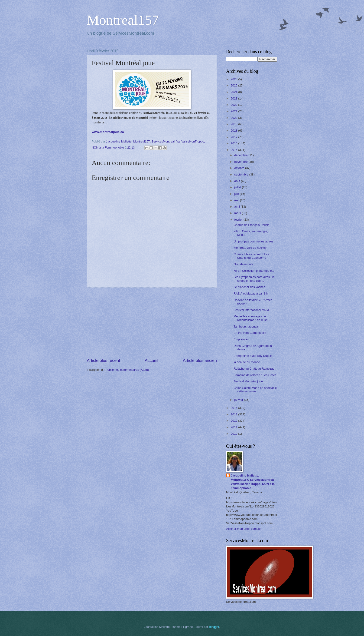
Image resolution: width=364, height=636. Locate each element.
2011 (234, 427)
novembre (241, 162)
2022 (234, 105)
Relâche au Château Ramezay (254, 369)
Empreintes (241, 339)
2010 (234, 434)
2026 (234, 79)
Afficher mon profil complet (244, 529)
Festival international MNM (251, 310)
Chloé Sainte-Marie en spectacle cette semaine (255, 390)
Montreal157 (123, 20)
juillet (238, 187)
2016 (234, 143)
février (239, 220)
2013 (234, 414)
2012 (234, 421)
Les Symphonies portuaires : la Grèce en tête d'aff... (254, 279)
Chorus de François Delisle (252, 225)
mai (237, 200)
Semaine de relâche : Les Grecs (255, 375)
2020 (234, 118)
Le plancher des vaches (249, 287)
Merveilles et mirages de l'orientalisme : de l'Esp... (252, 318)
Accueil (151, 361)
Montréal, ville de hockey (250, 248)
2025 (234, 85)
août (238, 181)
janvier (239, 400)
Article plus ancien (200, 361)
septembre (242, 174)
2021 (234, 111)
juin (237, 194)
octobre (240, 168)
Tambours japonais (246, 326)
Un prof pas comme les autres (253, 241)
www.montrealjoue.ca (108, 132)
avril (237, 207)
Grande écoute (243, 264)
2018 (234, 131)
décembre (241, 155)
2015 (234, 150)
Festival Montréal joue (248, 381)
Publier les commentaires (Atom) (127, 370)
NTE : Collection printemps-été (254, 271)
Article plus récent (103, 361)
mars (238, 213)
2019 (234, 124)
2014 (234, 408)
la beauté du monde (247, 362)
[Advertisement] (152, 323)
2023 (234, 98)
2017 (234, 137)
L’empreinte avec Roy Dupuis (253, 356)
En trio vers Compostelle (250, 333)
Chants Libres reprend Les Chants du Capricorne (251, 256)
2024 (234, 92)
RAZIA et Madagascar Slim (252, 293)
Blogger (214, 627)
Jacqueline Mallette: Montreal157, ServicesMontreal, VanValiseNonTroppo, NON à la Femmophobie (253, 482)
